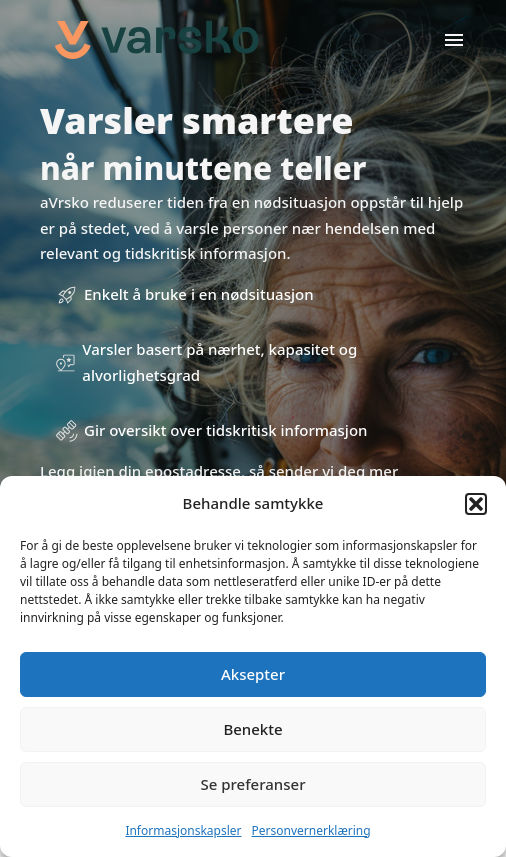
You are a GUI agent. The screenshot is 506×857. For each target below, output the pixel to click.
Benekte (252, 729)
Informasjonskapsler (183, 830)
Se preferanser (253, 784)
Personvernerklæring (311, 830)
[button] (476, 504)
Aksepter (253, 674)
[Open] (454, 40)
